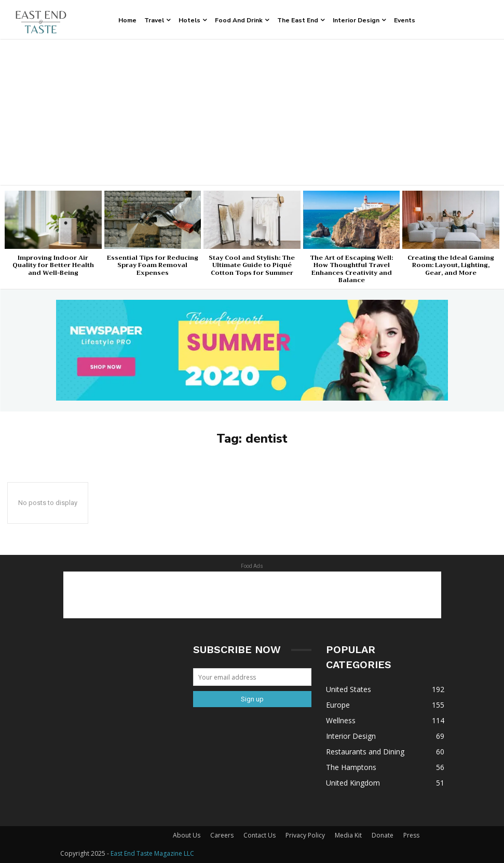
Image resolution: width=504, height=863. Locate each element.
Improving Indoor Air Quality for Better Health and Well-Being (53, 265)
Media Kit (348, 835)
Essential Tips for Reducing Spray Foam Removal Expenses (153, 265)
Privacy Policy (305, 835)
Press (411, 835)
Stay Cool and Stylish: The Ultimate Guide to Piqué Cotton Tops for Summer (252, 265)
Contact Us (260, 835)
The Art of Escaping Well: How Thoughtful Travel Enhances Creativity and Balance (351, 269)
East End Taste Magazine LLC (152, 853)
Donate (383, 835)
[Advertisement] (252, 112)
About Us (187, 835)
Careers (222, 835)
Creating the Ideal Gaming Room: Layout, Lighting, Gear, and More (451, 265)
